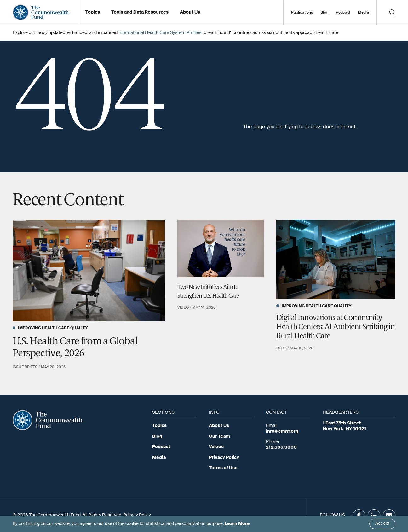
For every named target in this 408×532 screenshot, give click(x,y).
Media (363, 13)
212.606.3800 (281, 447)
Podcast (343, 13)
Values (216, 447)
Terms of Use (223, 468)
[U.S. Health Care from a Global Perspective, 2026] (89, 271)
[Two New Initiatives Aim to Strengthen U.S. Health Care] (221, 249)
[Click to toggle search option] (392, 12)
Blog (324, 13)
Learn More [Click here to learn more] (237, 524)
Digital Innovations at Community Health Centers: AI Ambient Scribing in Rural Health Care (336, 327)
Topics (159, 426)
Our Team (219, 436)
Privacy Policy (224, 458)
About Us (219, 426)
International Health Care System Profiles (160, 33)
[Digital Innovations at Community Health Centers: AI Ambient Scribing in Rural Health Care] (336, 260)
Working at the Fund (204, 14)
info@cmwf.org (282, 431)
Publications (302, 13)
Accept (382, 523)
